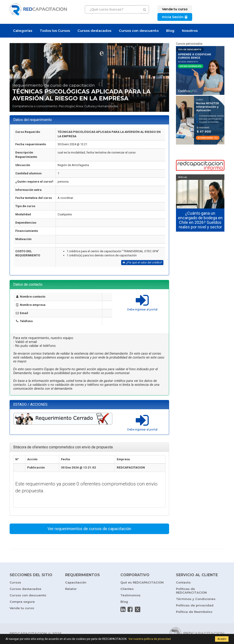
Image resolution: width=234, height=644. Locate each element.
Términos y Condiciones (196, 599)
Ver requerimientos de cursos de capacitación (89, 529)
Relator (71, 589)
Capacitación (76, 582)
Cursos (15, 582)
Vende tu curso (22, 608)
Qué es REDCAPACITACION (142, 582)
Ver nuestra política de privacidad (150, 639)
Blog (170, 31)
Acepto (222, 639)
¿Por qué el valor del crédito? (142, 263)
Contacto (183, 582)
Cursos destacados (94, 31)
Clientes (127, 589)
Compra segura (22, 602)
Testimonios (130, 595)
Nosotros (190, 31)
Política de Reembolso (194, 612)
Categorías (23, 31)
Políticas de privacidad (195, 605)
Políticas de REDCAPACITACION (191, 591)
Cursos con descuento (139, 31)
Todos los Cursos (55, 31)
